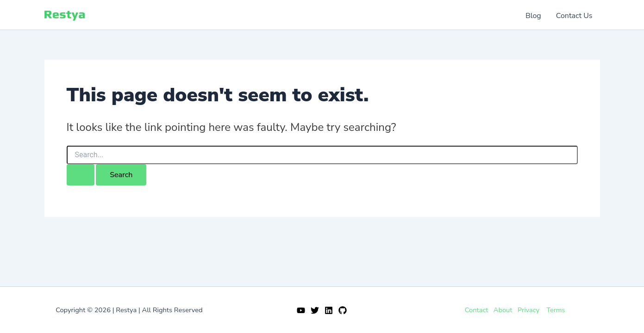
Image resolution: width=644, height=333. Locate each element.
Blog (533, 16)
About (503, 310)
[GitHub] (343, 310)
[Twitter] (315, 310)
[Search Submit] (81, 175)
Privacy (528, 310)
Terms (556, 310)
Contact (477, 310)
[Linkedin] (329, 310)
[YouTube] (301, 310)
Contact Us (574, 16)
